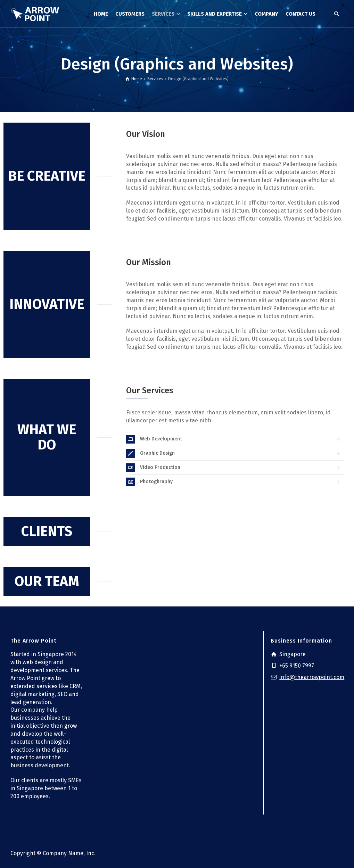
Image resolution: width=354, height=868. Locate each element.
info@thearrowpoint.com (312, 677)
